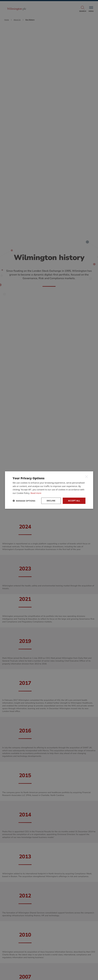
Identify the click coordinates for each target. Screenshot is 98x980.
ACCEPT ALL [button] (74, 501)
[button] (24, 501)
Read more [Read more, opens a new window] (36, 493)
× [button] (87, 477)
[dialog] (49, 490)
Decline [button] (51, 501)
